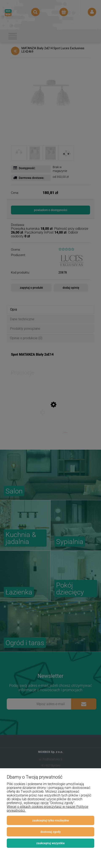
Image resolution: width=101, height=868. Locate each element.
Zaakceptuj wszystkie (50, 843)
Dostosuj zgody (51, 832)
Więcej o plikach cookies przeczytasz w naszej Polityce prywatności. (47, 809)
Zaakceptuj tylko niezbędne (51, 820)
